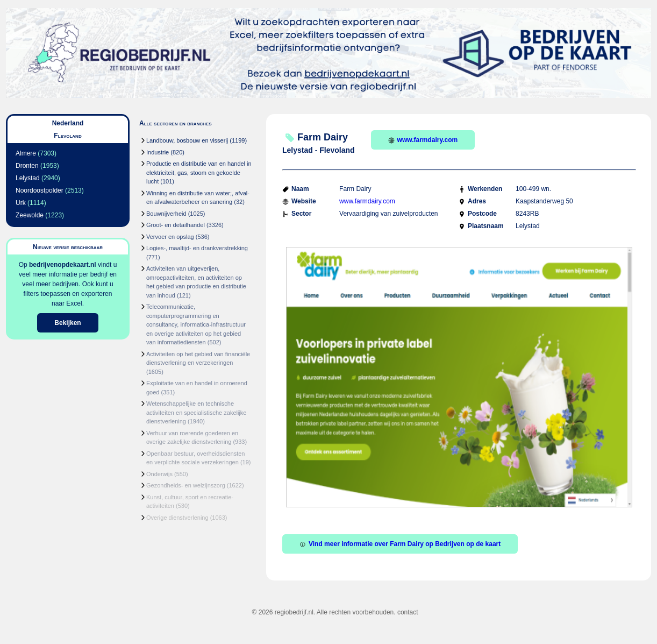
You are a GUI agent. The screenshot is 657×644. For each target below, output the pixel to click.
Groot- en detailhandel (176, 225)
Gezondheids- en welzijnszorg (186, 485)
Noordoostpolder (40, 190)
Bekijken (67, 323)
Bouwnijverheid (166, 214)
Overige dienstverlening (177, 518)
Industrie (158, 152)
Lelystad (28, 178)
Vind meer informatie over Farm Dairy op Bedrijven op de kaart (400, 544)
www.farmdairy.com (423, 140)
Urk (21, 203)
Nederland (68, 123)
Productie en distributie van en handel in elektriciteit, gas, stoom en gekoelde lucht (199, 172)
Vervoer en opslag (170, 237)
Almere (26, 153)
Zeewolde (30, 215)
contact (408, 612)
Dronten (27, 166)
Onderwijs (159, 474)
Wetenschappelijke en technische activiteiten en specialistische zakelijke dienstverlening (196, 412)
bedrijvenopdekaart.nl (63, 265)
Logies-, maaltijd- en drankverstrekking (197, 248)
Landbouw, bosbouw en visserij (187, 140)
